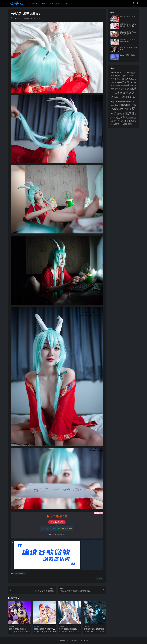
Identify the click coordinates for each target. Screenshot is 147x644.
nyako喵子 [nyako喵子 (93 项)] (126, 76)
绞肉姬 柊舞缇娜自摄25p (18, 629)
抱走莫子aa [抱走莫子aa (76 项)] (114, 93)
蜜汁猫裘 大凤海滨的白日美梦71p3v (128, 40)
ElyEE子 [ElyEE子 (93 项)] (124, 73)
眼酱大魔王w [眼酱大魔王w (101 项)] (132, 105)
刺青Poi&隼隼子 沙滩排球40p (44, 630)
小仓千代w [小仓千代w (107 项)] (123, 89)
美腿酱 (27, 18)
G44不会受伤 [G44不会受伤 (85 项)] (131, 73)
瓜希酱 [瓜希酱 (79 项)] (112, 105)
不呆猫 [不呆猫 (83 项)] (112, 83)
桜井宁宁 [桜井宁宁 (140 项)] (118, 97)
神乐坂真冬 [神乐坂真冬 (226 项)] (117, 109)
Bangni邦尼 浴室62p (128, 55)
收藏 (99, 578)
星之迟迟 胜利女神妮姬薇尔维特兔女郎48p (128, 25)
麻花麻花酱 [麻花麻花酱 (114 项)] (128, 124)
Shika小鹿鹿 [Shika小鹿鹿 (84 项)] (121, 79)
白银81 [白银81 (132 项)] (124, 105)
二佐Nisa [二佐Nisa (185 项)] (127, 82)
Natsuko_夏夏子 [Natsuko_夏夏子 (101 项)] (116, 76)
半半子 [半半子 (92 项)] (115, 85)
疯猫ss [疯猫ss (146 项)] (118, 105)
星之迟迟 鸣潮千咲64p (128, 16)
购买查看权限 (57, 522)
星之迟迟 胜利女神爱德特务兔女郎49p (128, 33)
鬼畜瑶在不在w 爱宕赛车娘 (94, 629)
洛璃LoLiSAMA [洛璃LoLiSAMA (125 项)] (124, 102)
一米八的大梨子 (20, 574)
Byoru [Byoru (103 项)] (119, 73)
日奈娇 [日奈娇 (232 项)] (121, 92)
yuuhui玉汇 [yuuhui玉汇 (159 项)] (130, 79)
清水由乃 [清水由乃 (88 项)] (133, 102)
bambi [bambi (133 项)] (113, 73)
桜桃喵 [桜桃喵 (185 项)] (126, 97)
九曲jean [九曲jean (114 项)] (118, 82)
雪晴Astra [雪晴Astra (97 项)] (117, 121)
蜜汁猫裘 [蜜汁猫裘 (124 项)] (121, 114)
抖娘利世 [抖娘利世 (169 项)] (132, 88)
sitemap (86, 640)
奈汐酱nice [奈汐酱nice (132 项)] (129, 85)
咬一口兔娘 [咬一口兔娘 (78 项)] (121, 85)
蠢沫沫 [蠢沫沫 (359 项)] (130, 113)
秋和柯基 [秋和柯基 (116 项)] (128, 109)
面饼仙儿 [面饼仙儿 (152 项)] (119, 124)
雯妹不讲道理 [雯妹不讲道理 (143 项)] (127, 121)
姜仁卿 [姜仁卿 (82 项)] (116, 89)
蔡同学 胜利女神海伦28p (68, 629)
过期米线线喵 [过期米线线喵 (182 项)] (123, 117)
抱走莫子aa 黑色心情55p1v (129, 48)
